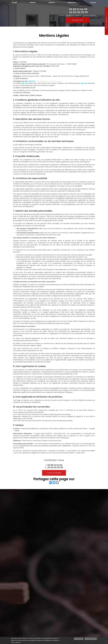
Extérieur (52, 3)
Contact (93, 3)
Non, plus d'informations (91, 639)
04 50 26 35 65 (55, 467)
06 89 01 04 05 (55, 465)
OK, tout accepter (79, 639)
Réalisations (73, 3)
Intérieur (33, 3)
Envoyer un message (54, 473)
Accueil (14, 3)
